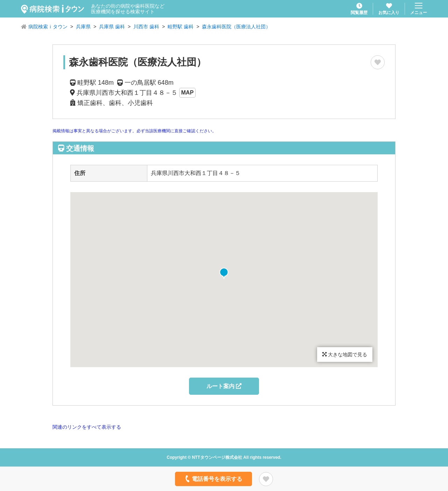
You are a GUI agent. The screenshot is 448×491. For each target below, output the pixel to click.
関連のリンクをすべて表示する (87, 427)
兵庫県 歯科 (112, 27)
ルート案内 (224, 386)
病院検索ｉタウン (48, 27)
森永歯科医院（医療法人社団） (236, 27)
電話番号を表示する (213, 479)
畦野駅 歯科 (181, 27)
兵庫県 (83, 27)
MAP (188, 93)
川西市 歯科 (146, 27)
